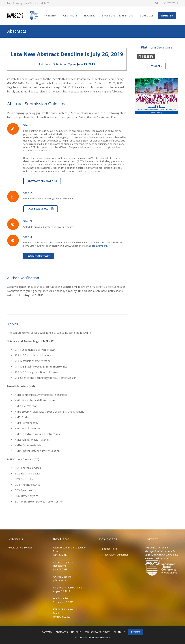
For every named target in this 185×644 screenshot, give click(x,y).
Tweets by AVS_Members (21, 548)
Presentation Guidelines (115, 555)
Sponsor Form (110, 549)
